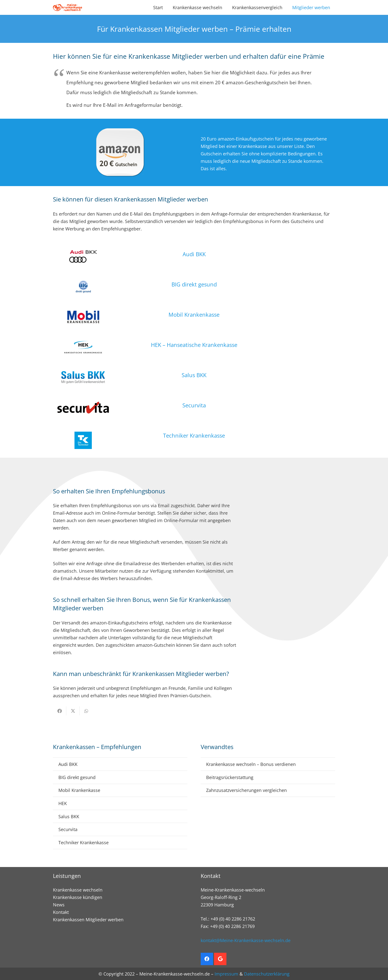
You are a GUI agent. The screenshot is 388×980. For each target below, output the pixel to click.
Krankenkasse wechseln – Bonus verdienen (251, 764)
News (59, 905)
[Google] (220, 959)
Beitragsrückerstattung (230, 777)
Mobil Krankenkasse (194, 314)
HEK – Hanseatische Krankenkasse (194, 345)
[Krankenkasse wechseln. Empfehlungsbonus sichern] (68, 8)
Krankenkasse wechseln (78, 890)
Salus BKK (194, 375)
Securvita (194, 405)
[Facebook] (207, 959)
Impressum (226, 974)
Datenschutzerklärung (267, 974)
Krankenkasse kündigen (78, 897)
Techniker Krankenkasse (194, 435)
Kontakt (61, 912)
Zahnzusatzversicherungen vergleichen (246, 790)
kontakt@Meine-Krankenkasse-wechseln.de (246, 940)
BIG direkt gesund (194, 284)
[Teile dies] (60, 711)
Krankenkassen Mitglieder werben (88, 920)
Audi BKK (194, 254)
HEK (63, 803)
